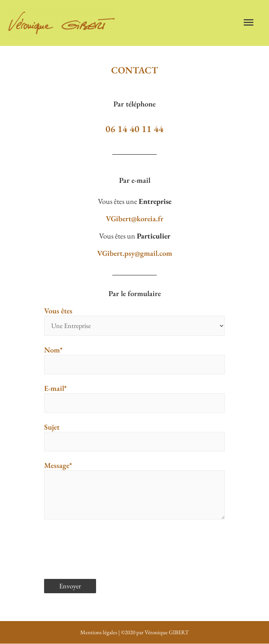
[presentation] (101, 545)
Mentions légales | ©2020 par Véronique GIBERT (134, 632)
